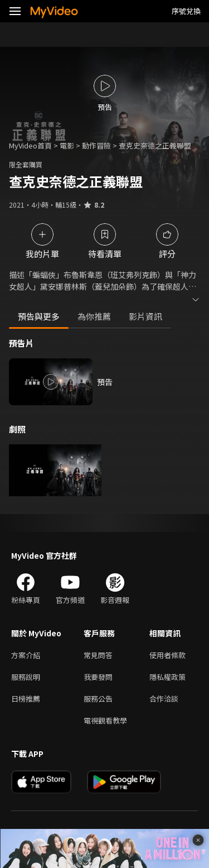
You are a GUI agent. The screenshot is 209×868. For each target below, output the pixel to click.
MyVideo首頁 (30, 145)
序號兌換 (186, 11)
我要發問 (98, 677)
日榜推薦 (26, 699)
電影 (67, 145)
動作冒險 (96, 145)
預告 (105, 382)
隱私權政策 (167, 677)
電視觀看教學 (105, 720)
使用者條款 (167, 655)
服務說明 (26, 677)
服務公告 (98, 699)
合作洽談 (164, 699)
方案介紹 (26, 655)
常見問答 (98, 655)
